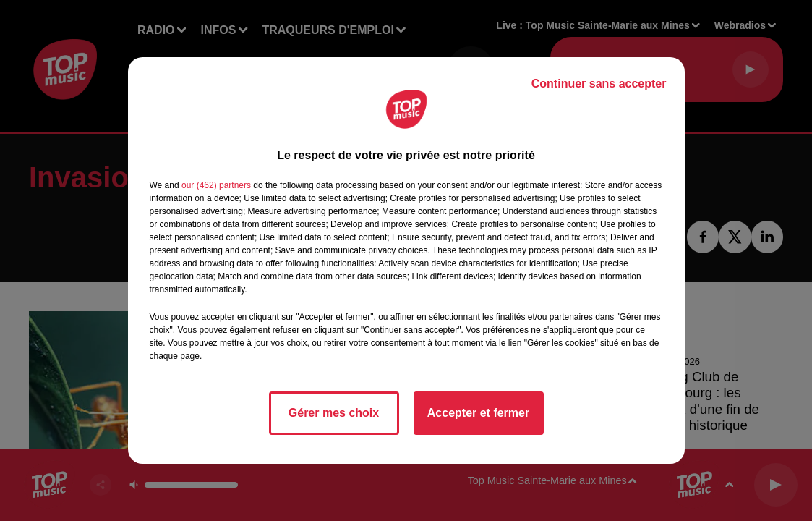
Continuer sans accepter (599, 84)
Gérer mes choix (334, 413)
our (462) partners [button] (216, 185)
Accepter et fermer (478, 413)
